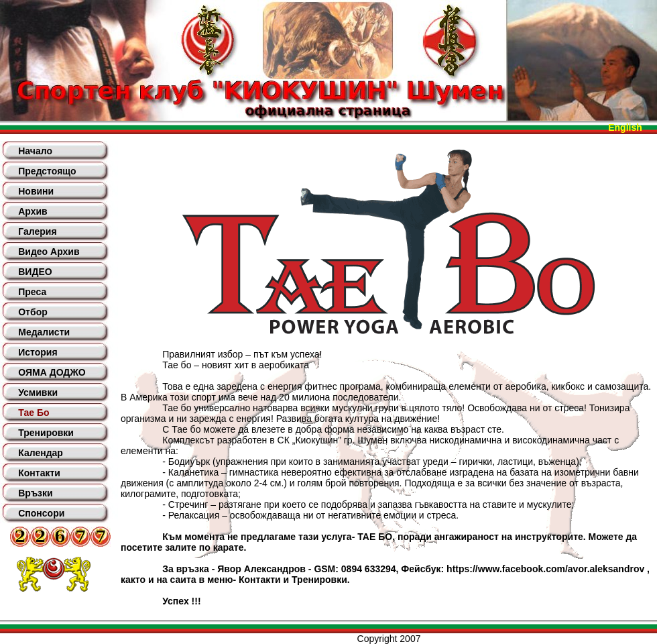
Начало (35, 151)
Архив (33, 211)
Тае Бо (34, 413)
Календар (41, 453)
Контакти (39, 473)
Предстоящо (47, 171)
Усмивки (38, 392)
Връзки (35, 493)
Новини (36, 191)
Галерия (37, 231)
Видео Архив (49, 252)
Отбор (33, 312)
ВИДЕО (35, 272)
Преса (32, 292)
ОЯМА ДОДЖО (52, 372)
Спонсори (41, 513)
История (38, 352)
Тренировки (46, 433)
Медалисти (44, 332)
